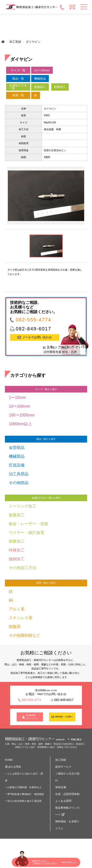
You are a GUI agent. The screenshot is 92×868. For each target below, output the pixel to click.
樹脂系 (15, 627)
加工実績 (15, 42)
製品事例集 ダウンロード (32, 717)
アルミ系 (17, 609)
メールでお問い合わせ (37, 337)
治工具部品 (19, 474)
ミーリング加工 (23, 506)
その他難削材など (25, 635)
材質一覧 (18, 95)
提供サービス (63, 767)
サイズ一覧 (18, 70)
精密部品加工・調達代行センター (32, 7)
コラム (59, 828)
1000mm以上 (20, 424)
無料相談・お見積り (64, 717)
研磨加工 (60, 87)
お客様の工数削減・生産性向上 (24, 787)
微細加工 (17, 559)
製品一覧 (18, 79)
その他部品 (19, 483)
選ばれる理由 (13, 767)
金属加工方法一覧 (18, 87)
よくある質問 (63, 801)
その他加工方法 (23, 568)
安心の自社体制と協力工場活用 (24, 801)
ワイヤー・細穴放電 (26, 533)
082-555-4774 (33, 320)
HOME (9, 760)
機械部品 (40, 79)
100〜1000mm (22, 415)
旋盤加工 (40, 87)
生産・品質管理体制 (67, 794)
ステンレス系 (21, 618)
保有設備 (61, 787)
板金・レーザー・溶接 (28, 524)
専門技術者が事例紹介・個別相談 (26, 794)
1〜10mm (17, 397)
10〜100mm (42, 70)
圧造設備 (17, 465)
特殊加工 (17, 550)
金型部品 (17, 448)
